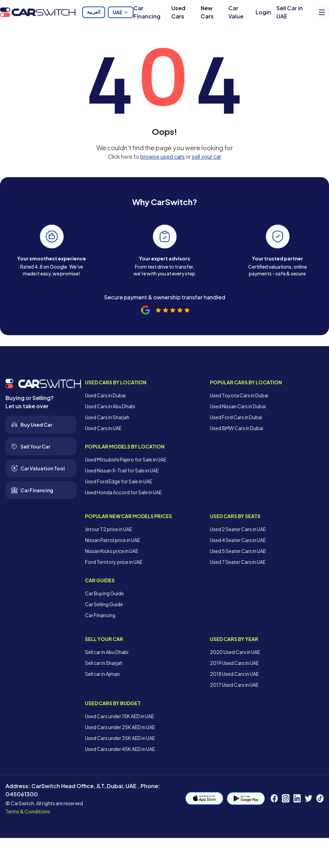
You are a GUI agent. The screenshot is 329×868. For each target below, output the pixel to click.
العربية (94, 12)
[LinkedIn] (297, 798)
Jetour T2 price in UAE (109, 529)
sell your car (206, 156)
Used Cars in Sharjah (107, 417)
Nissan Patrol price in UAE (112, 540)
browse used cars (162, 156)
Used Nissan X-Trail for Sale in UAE (122, 470)
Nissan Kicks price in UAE (112, 551)
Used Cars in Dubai (105, 395)
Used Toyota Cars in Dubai (239, 395)
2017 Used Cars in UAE (234, 685)
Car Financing (147, 12)
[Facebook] (274, 798)
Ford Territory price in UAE (114, 562)
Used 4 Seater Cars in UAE (238, 540)
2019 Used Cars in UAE (234, 663)
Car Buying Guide (104, 593)
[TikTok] (320, 798)
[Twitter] (308, 798)
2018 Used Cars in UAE (234, 674)
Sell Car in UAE (290, 12)
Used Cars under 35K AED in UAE (120, 738)
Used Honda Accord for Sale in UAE (123, 492)
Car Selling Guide (104, 604)
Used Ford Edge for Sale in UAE (119, 481)
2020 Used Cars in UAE (235, 652)
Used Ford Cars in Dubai (236, 417)
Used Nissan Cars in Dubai (238, 406)
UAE (121, 12)
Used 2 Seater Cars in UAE (238, 529)
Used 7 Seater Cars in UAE (238, 562)
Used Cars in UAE (103, 428)
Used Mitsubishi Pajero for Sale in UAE (126, 459)
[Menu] (322, 12)
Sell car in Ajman (102, 674)
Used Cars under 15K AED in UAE (119, 716)
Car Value (236, 12)
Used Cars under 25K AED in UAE (120, 727)
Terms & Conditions (28, 811)
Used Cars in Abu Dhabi (110, 406)
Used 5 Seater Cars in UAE (238, 551)
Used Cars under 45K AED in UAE (120, 749)
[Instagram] (285, 798)
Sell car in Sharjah (104, 663)
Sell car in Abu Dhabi (107, 652)
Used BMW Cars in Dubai (237, 428)
